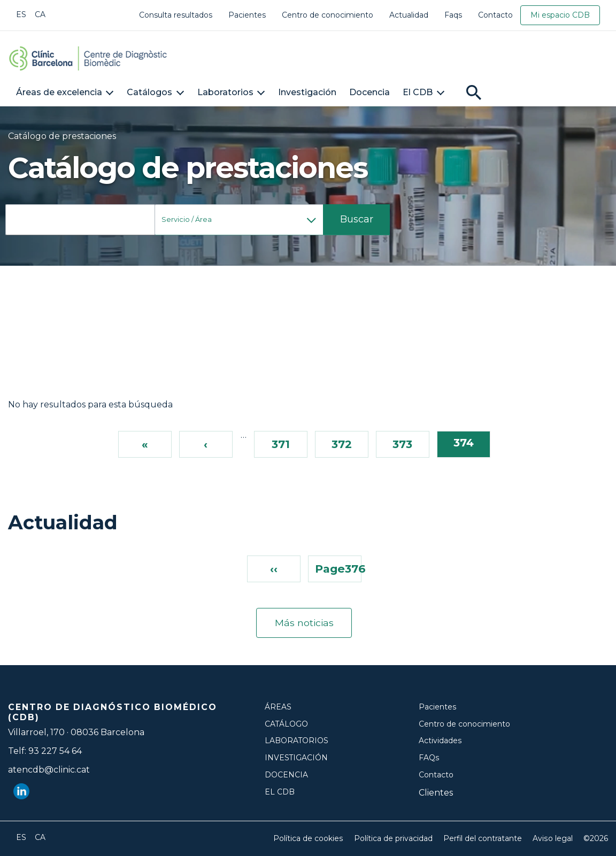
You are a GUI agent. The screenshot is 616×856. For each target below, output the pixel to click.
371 (281, 444)
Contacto (495, 15)
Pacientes (247, 15)
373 (402, 444)
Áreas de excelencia (59, 92)
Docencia (369, 92)
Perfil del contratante (483, 839)
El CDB (418, 92)
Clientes (436, 793)
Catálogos (149, 92)
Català (40, 14)
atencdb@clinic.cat (49, 770)
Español (21, 14)
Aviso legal (553, 839)
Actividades (440, 741)
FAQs (429, 758)
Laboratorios (225, 92)
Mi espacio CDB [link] (560, 15)
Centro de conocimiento (328, 15)
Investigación (307, 92)
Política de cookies (309, 839)
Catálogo (287, 724)
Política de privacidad (393, 839)
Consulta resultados (176, 15)
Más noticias (304, 623)
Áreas (278, 707)
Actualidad (409, 15)
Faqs (453, 15)
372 (342, 444)
